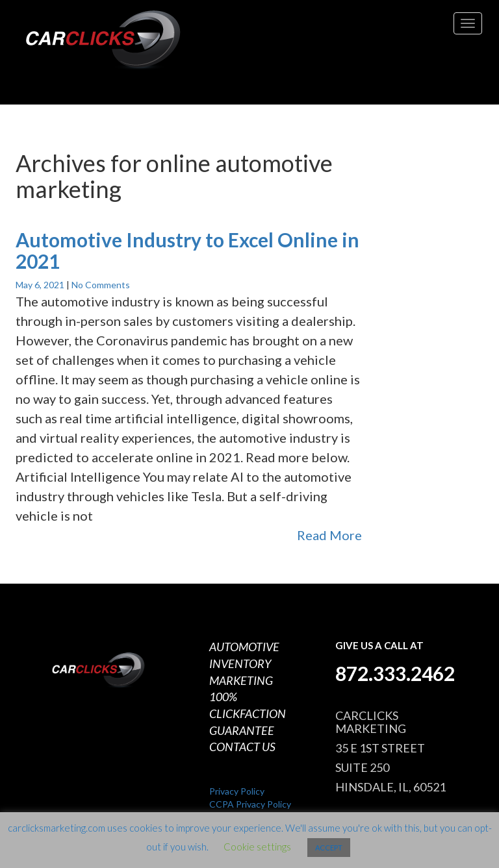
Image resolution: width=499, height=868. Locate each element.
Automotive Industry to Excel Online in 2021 (187, 250)
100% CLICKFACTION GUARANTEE (248, 713)
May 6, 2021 (41, 285)
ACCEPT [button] (329, 848)
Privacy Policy (237, 791)
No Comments (101, 285)
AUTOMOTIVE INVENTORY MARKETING (244, 663)
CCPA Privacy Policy (250, 804)
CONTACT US (242, 747)
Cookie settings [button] (257, 847)
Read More (329, 535)
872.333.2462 (395, 673)
